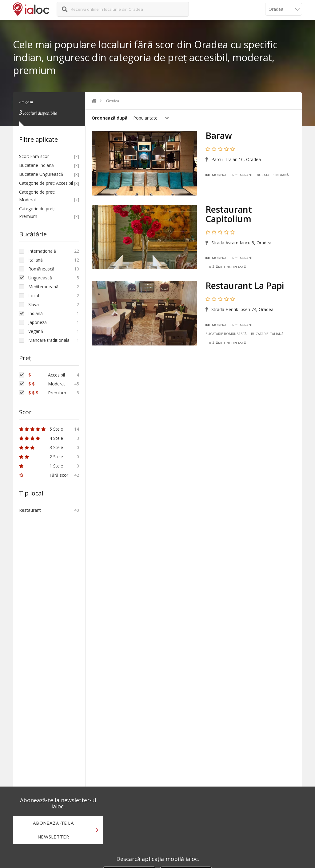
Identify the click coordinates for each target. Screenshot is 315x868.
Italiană (36, 260)
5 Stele (41, 429)
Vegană (36, 331)
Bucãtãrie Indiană (273, 175)
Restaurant (242, 175)
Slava (34, 304)
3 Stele (41, 447)
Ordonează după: (110, 118)
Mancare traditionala (49, 340)
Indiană (36, 313)
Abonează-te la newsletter (54, 830)
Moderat (217, 175)
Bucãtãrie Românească (226, 334)
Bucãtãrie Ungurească (226, 267)
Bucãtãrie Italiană (267, 334)
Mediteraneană (43, 287)
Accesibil (47, 375)
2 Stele (41, 457)
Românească (41, 269)
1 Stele (41, 466)
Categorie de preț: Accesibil (46, 183)
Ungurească (40, 278)
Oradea (113, 101)
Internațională (42, 251)
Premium (47, 393)
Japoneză (38, 322)
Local (34, 296)
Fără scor (44, 475)
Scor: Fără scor (34, 156)
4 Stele (41, 438)
